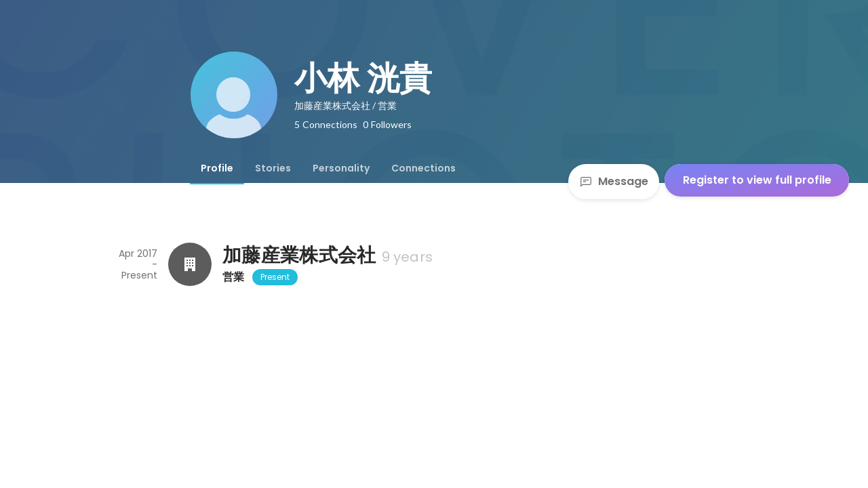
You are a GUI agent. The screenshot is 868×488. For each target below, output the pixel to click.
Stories (273, 168)
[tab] (217, 168)
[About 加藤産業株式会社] (190, 264)
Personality (341, 168)
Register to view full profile (757, 180)
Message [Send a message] (614, 181)
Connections (423, 168)
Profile (217, 168)
